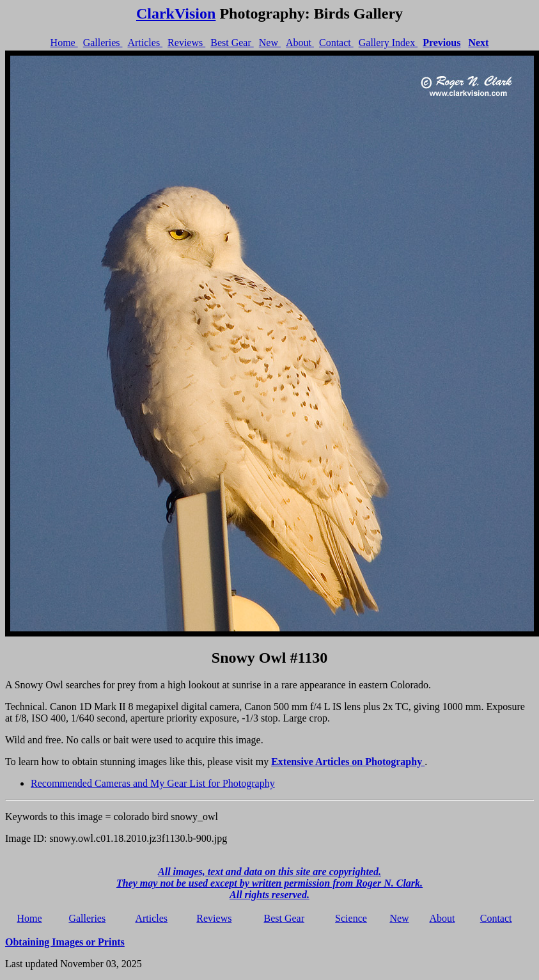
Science (351, 918)
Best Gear (232, 43)
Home (64, 43)
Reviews (186, 43)
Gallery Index (388, 43)
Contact (336, 43)
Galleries (103, 43)
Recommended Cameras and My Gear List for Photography (153, 783)
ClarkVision (176, 13)
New (270, 43)
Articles (145, 43)
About (300, 43)
